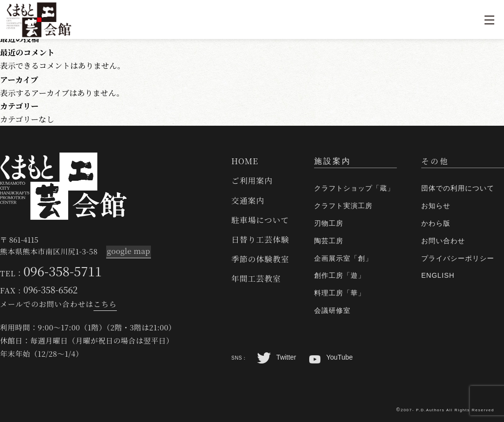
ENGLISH (438, 275)
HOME (245, 161)
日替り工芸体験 (260, 240)
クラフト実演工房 (343, 206)
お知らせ (436, 206)
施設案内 (333, 161)
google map (128, 251)
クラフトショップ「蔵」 (354, 188)
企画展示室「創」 (343, 258)
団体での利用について (458, 188)
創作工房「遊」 (340, 275)
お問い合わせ (443, 241)
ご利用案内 (252, 181)
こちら (105, 304)
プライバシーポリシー (458, 258)
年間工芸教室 (256, 278)
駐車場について (260, 220)
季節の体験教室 (260, 259)
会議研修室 (332, 310)
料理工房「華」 (340, 293)
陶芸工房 (329, 241)
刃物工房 (329, 223)
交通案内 (248, 201)
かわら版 (436, 223)
